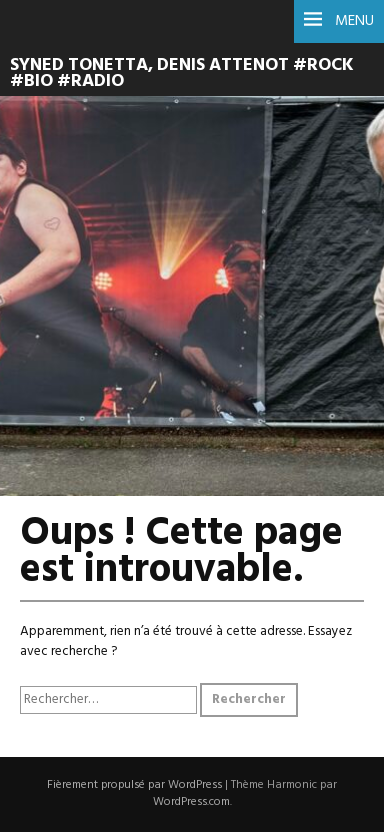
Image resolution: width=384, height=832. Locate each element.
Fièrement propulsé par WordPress (134, 785)
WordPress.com (191, 802)
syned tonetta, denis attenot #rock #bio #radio (182, 74)
